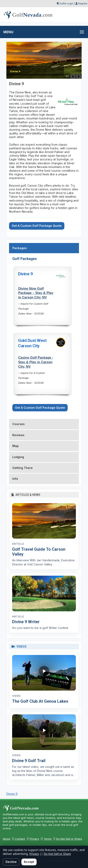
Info (15, 479)
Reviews (18, 435)
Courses (19, 424)
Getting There (23, 468)
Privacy (34, 839)
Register (83, 3)
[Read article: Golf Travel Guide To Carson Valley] (44, 521)
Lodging (18, 457)
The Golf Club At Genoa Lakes (40, 701)
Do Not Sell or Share (69, 839)
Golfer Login (67, 3)
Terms (48, 839)
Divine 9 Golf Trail (29, 761)
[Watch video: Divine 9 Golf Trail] (44, 732)
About (6, 839)
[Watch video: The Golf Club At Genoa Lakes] (44, 673)
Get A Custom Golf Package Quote (37, 226)
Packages (20, 248)
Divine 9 (12, 794)
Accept (29, 862)
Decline (11, 862)
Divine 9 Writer (26, 622)
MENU (8, 32)
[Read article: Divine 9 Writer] (44, 593)
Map (16, 446)
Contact (20, 839)
